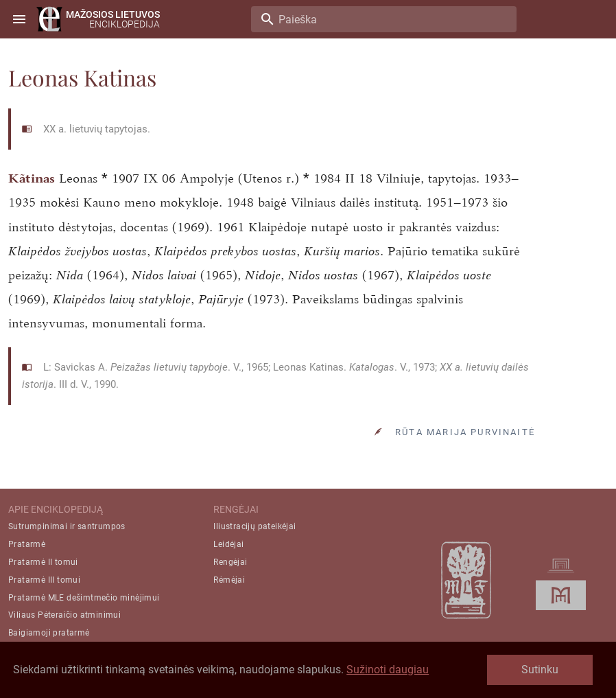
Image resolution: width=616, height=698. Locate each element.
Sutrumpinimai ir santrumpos (67, 526)
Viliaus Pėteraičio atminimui (64, 615)
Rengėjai (230, 562)
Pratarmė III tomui (44, 580)
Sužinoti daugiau (388, 670)
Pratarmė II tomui (43, 562)
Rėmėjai (229, 580)
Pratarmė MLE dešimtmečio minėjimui (84, 598)
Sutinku (540, 670)
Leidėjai (228, 544)
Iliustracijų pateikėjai (254, 526)
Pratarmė (27, 544)
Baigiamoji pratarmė (49, 633)
